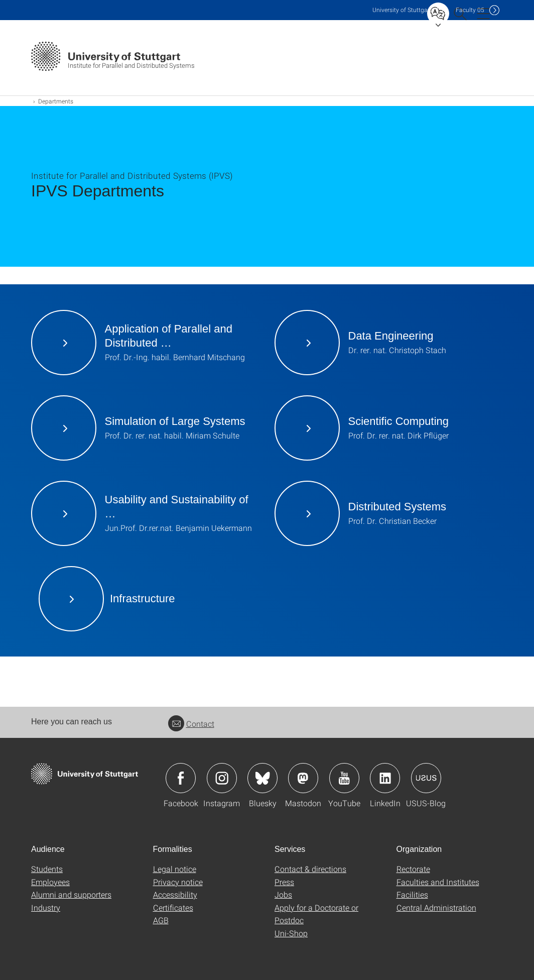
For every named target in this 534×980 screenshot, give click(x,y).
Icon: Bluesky (262, 778)
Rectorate (413, 869)
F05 (470, 10)
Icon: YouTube (344, 778)
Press (284, 882)
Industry (46, 907)
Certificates (173, 907)
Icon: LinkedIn (385, 778)
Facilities (412, 894)
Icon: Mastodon (303, 778)
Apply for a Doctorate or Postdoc (316, 914)
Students (47, 869)
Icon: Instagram (222, 778)
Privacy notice (178, 882)
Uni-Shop (291, 933)
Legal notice (175, 869)
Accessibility (175, 894)
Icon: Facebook (181, 778)
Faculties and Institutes (438, 882)
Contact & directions (310, 869)
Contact (191, 724)
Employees (50, 882)
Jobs (283, 894)
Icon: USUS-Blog (426, 778)
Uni (402, 10)
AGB (161, 920)
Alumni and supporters (71, 894)
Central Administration (436, 907)
